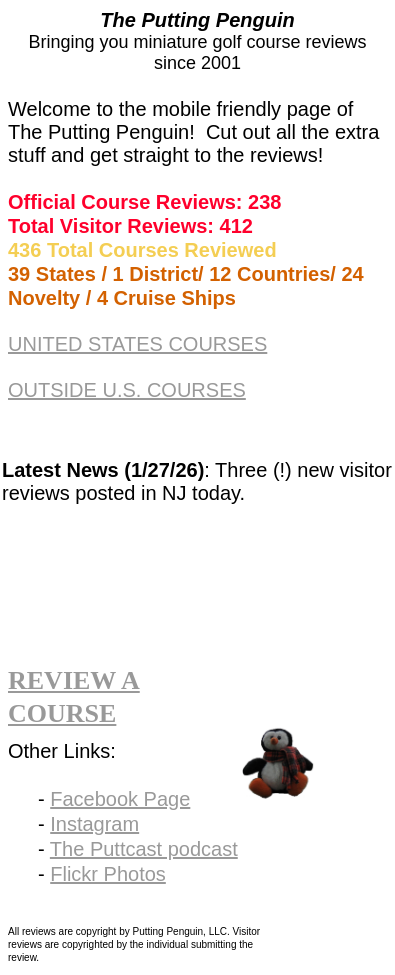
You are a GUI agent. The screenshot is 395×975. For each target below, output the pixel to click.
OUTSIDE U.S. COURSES (127, 390)
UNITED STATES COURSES (137, 344)
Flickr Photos (108, 874)
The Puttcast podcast (144, 849)
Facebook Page (120, 799)
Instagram (94, 824)
